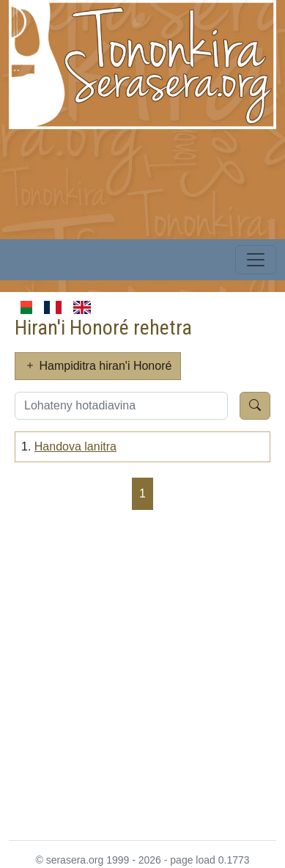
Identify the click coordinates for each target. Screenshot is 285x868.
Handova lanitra (75, 446)
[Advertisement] (142, 674)
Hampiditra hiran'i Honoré (98, 366)
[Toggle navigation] (256, 260)
